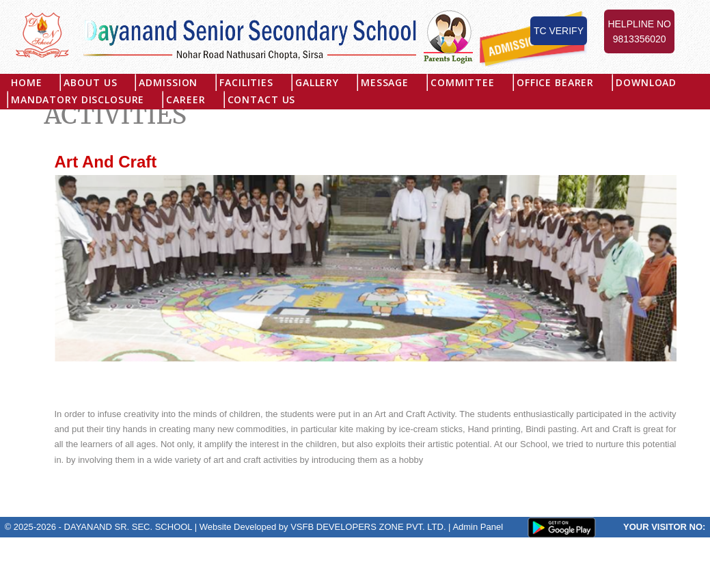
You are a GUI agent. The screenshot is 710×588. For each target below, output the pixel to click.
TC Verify (559, 31)
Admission (169, 82)
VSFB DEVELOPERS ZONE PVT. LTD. (368, 527)
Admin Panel (478, 527)
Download (647, 82)
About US (91, 82)
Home (26, 82)
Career (186, 99)
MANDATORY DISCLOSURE (78, 99)
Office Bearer (555, 82)
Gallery (317, 82)
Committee (463, 82)
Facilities (246, 82)
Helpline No (639, 32)
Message (385, 82)
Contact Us (262, 99)
